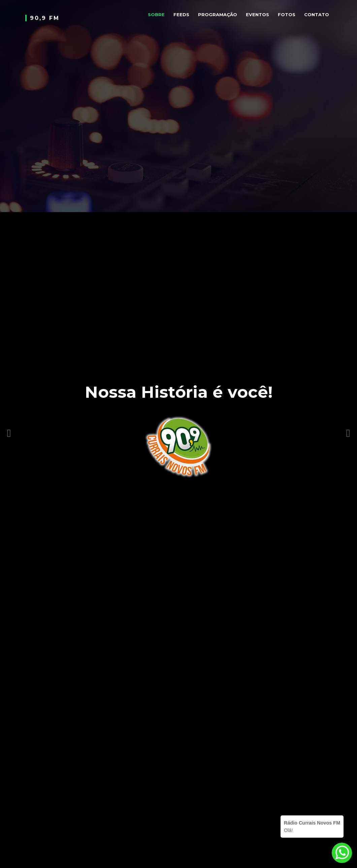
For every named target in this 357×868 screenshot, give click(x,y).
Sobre (156, 14)
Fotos (287, 14)
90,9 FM (45, 18)
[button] (9, 426)
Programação (218, 14)
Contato (317, 14)
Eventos (257, 14)
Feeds (181, 14)
